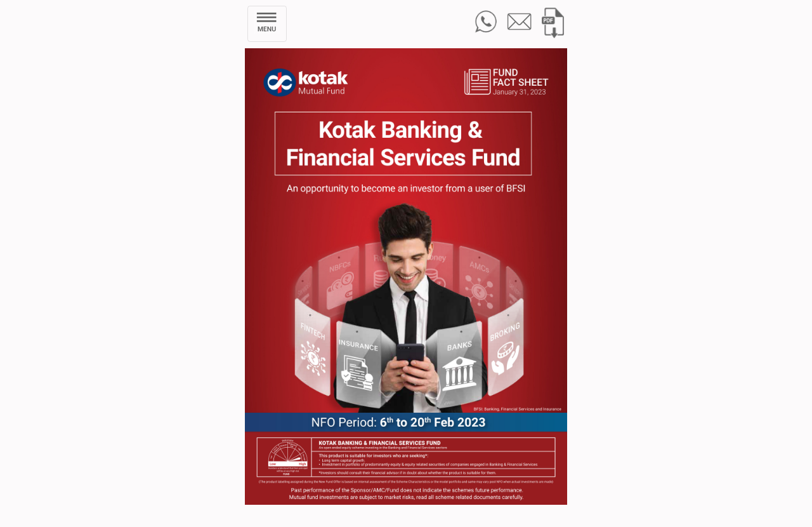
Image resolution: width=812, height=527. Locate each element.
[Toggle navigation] (267, 24)
